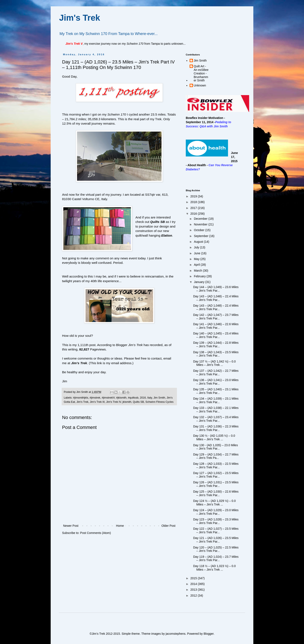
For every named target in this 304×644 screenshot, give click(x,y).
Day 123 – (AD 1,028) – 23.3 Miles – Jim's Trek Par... (216, 521)
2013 (194, 590)
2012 (194, 595)
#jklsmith (121, 398)
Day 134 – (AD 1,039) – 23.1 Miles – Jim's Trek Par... (216, 400)
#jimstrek (95, 398)
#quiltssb (133, 398)
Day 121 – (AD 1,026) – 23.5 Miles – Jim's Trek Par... (216, 540)
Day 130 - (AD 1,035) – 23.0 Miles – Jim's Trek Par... (216, 447)
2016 (143, 398)
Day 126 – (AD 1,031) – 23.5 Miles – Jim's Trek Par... (216, 484)
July (197, 247)
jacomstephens (175, 634)
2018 (194, 202)
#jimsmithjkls (81, 398)
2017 (194, 208)
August (199, 242)
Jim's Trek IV (114, 402)
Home (120, 526)
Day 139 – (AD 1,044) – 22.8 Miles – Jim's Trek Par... (216, 344)
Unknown (200, 85)
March (198, 271)
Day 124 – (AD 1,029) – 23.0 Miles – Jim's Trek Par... (216, 512)
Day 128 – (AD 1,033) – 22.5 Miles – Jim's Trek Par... (216, 465)
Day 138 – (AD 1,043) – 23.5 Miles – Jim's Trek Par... (216, 354)
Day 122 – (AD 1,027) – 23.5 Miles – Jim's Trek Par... (216, 530)
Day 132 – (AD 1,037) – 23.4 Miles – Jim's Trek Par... (216, 419)
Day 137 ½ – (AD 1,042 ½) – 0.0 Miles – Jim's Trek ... (214, 363)
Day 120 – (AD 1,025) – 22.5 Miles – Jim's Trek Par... (216, 549)
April (197, 265)
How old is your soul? (77, 336)
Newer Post (71, 526)
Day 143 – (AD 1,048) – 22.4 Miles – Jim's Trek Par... (216, 298)
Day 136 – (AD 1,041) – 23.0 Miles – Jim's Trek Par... (216, 382)
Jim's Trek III (97, 402)
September (201, 236)
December (201, 219)
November (201, 224)
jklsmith (127, 402)
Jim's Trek (80, 18)
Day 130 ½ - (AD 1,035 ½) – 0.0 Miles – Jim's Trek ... (214, 437)
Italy (150, 398)
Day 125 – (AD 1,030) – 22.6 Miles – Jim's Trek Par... (216, 493)
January (199, 282)
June (197, 253)
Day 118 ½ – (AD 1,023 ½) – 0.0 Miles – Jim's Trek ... (214, 568)
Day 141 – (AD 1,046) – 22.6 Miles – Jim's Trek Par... (216, 326)
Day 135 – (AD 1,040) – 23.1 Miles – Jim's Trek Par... (216, 391)
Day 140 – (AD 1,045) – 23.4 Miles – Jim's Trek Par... (216, 335)
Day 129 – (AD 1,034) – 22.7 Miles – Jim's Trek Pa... (216, 456)
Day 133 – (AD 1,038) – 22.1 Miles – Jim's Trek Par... (216, 410)
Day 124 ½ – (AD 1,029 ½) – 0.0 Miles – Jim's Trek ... (214, 503)
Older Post (168, 526)
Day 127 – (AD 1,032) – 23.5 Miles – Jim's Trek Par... (216, 475)
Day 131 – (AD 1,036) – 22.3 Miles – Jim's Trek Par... (216, 428)
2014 (194, 584)
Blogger (208, 634)
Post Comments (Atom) (96, 533)
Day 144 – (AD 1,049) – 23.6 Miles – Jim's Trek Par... (216, 289)
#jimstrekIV (108, 398)
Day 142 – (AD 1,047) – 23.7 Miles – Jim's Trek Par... (216, 317)
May (197, 259)
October (199, 230)
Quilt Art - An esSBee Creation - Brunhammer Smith (201, 73)
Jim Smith (159, 398)
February (200, 276)
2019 (194, 196)
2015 (194, 578)
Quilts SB (158, 222)
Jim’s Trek (79, 363)
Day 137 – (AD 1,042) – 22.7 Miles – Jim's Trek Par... (216, 373)
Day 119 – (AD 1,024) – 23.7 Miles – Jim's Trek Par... (216, 558)
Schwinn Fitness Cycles (159, 402)
